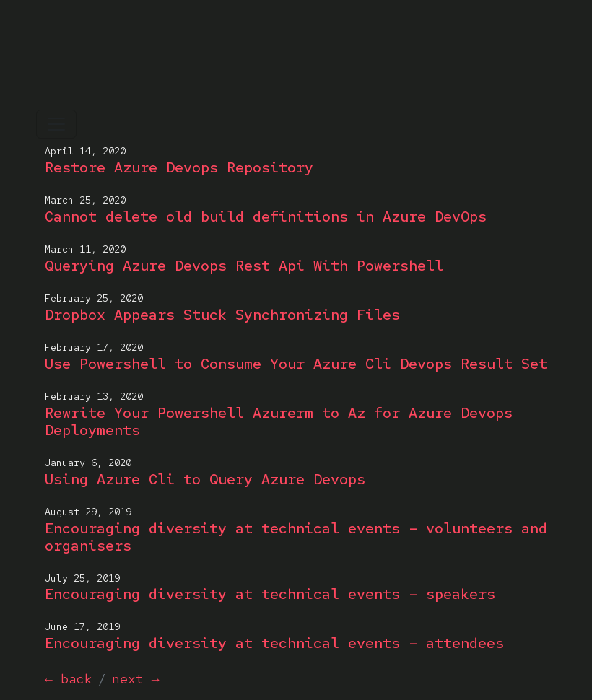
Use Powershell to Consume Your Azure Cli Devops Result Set (296, 364)
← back (69, 679)
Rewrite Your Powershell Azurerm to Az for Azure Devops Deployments (279, 421)
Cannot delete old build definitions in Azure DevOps (266, 216)
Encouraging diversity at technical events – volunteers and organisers (296, 537)
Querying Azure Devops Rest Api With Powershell (244, 266)
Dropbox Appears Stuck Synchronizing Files (222, 315)
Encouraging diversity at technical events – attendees (274, 643)
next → (136, 679)
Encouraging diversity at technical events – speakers (270, 594)
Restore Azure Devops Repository (179, 167)
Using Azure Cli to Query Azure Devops (205, 479)
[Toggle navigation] (56, 124)
